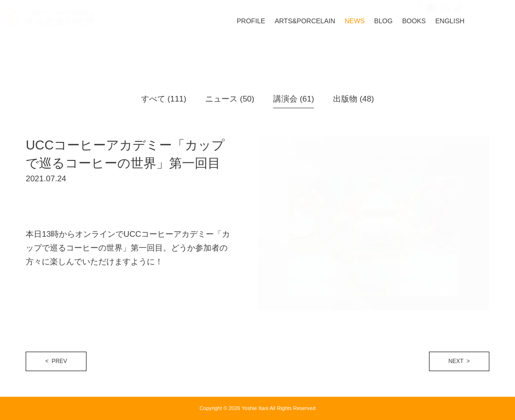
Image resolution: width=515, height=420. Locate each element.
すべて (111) (164, 99)
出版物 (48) (353, 99)
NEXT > (459, 361)
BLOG (408, 46)
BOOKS (439, 46)
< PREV (56, 361)
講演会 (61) (294, 99)
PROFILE (276, 46)
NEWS (380, 46)
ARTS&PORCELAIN (329, 46)
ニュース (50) (230, 99)
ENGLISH (474, 46)
